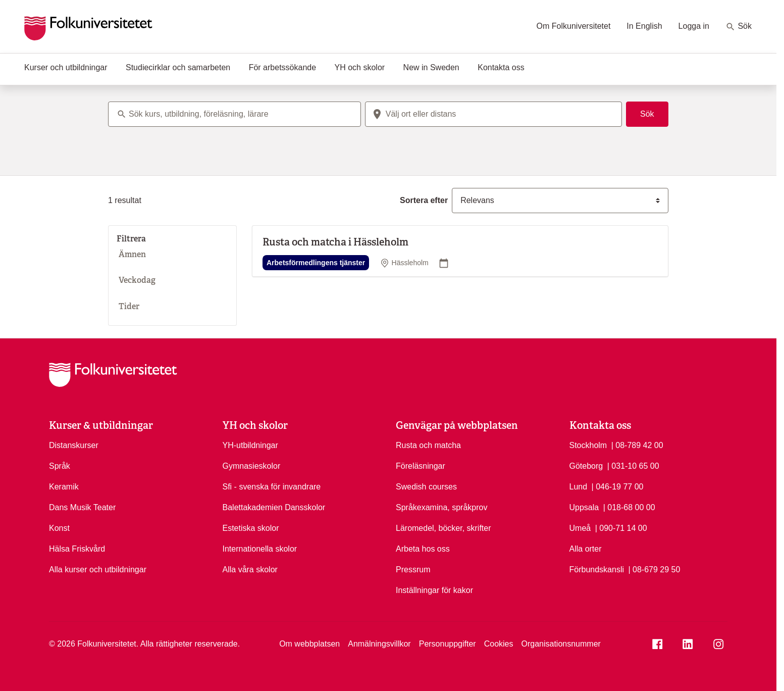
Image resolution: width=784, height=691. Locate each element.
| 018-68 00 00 (629, 507)
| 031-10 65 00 (633, 465)
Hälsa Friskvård (77, 549)
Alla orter (586, 549)
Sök (739, 27)
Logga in (694, 26)
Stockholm (588, 445)
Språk (60, 466)
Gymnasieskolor (252, 466)
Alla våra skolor (250, 570)
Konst (59, 528)
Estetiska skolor (251, 528)
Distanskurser (74, 445)
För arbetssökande (282, 67)
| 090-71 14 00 (621, 527)
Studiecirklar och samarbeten (178, 67)
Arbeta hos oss (423, 549)
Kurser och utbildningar (66, 67)
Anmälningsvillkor (379, 644)
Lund (579, 487)
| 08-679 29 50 (654, 569)
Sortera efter (424, 200)
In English (644, 26)
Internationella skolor (260, 549)
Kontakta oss (501, 67)
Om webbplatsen (309, 644)
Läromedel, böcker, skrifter (443, 528)
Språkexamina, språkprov (441, 507)
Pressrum (413, 570)
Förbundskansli (597, 570)
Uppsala (584, 507)
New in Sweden (431, 67)
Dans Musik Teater (82, 507)
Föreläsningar (421, 466)
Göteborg (586, 466)
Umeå (580, 528)
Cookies (499, 644)
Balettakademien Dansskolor (274, 507)
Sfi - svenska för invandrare (272, 487)
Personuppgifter (448, 644)
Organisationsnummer (561, 644)
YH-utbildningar (250, 445)
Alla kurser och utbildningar (98, 570)
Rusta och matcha (428, 445)
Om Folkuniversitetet (574, 26)
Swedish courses (426, 487)
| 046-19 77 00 (618, 486)
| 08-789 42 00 (637, 445)
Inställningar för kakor (434, 590)
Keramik (64, 487)
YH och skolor (360, 67)
